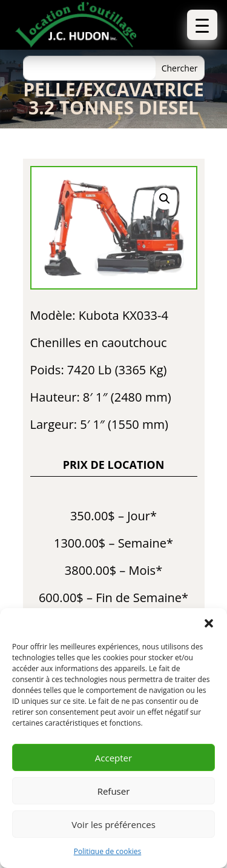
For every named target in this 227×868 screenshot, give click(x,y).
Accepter (113, 758)
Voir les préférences (113, 824)
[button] (209, 623)
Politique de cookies (108, 851)
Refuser (114, 791)
